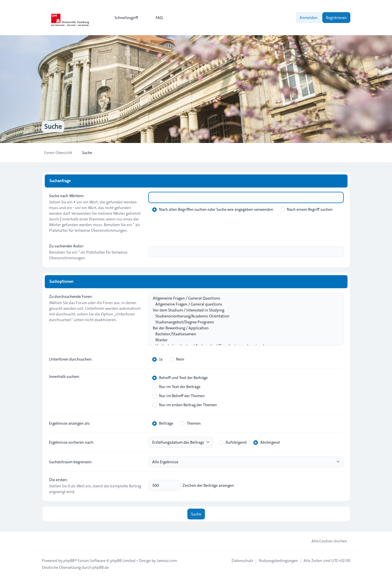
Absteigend (267, 442)
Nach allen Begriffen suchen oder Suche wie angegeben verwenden (213, 209)
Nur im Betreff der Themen (178, 396)
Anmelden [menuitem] (309, 18)
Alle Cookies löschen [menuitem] (326, 541)
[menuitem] (124, 18)
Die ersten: (58, 480)
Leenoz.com (167, 561)
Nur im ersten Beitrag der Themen (185, 405)
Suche (196, 514)
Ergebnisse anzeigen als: (70, 423)
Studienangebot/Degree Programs (243, 322)
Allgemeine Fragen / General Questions (243, 298)
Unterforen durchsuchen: (71, 359)
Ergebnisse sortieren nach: (72, 442)
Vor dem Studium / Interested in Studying (243, 310)
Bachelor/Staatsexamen (243, 334)
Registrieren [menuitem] (336, 18)
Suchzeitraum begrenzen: (71, 462)
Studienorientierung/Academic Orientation (243, 316)
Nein (177, 359)
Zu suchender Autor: (67, 246)
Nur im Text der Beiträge (176, 387)
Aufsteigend (233, 442)
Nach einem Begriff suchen (306, 209)
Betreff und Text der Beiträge (180, 378)
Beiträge (163, 423)
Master (243, 340)
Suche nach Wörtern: (67, 196)
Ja (157, 359)
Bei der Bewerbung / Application (243, 328)
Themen (190, 423)
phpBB (69, 561)
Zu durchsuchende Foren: (71, 296)
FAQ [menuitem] (155, 18)
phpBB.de (101, 567)
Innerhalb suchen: (64, 376)
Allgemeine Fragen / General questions (243, 304)
